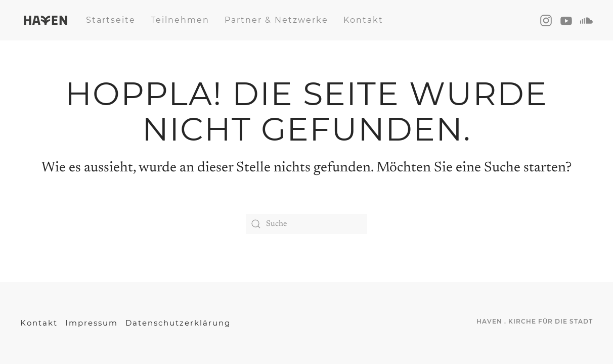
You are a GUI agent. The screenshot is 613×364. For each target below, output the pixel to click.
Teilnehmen (180, 20)
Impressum (92, 323)
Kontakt (363, 20)
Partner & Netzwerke (276, 20)
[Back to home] (46, 20)
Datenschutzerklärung (178, 323)
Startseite (111, 20)
